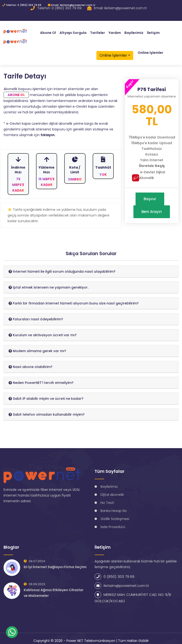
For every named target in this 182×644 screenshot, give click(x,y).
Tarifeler (98, 31)
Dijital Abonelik (112, 490)
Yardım (115, 31)
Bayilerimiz (134, 31)
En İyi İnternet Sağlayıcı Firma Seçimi (55, 563)
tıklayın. (48, 131)
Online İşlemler (113, 53)
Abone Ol (48, 31)
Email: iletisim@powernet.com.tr (72, 5)
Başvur (150, 195)
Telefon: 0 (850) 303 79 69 (22, 5)
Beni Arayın (152, 207)
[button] (62, 267)
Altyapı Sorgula (73, 31)
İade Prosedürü (113, 523)
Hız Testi (107, 498)
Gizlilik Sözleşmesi (115, 515)
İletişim (153, 31)
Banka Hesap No (114, 506)
